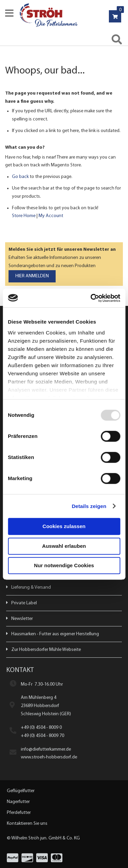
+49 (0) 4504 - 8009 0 (41, 728)
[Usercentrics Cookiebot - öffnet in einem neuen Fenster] (91, 298)
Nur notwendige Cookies (64, 565)
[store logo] (73, 15)
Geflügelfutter (21, 791)
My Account (51, 216)
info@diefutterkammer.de (46, 749)
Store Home (24, 216)
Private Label (24, 603)
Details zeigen (89, 506)
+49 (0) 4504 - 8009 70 (42, 736)
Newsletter (22, 619)
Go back (20, 177)
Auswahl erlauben (64, 546)
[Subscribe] (32, 276)
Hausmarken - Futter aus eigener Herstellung (55, 634)
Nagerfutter (18, 802)
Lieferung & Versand (31, 587)
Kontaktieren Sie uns (27, 824)
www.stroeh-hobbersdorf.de (49, 757)
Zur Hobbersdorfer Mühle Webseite (46, 650)
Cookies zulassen (64, 526)
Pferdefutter (19, 813)
